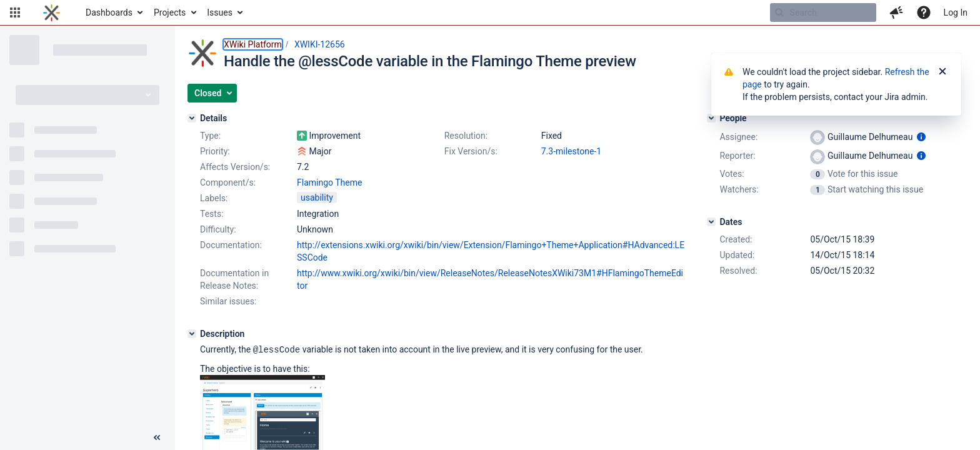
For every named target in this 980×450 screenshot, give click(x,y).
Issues (220, 12)
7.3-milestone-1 (571, 151)
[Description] (192, 334)
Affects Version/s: (235, 167)
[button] (15, 12)
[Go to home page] (52, 12)
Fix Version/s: (471, 151)
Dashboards (109, 12)
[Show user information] (921, 137)
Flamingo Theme (329, 182)
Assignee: (738, 137)
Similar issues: (228, 301)
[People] (711, 118)
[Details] (192, 118)
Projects (170, 12)
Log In (956, 12)
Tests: (212, 214)
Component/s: (228, 182)
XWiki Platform (253, 44)
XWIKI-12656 (320, 44)
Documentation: (231, 245)
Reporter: (737, 156)
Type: (210, 136)
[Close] (942, 72)
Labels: (214, 198)
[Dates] (711, 222)
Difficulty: (218, 229)
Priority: (215, 151)
